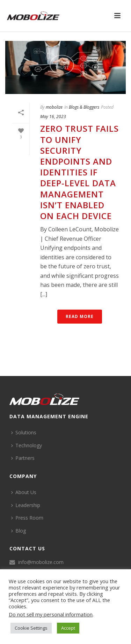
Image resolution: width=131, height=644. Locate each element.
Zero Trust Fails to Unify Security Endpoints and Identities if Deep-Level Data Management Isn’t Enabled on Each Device (79, 172)
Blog (19, 531)
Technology (27, 445)
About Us (24, 492)
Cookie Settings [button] (31, 628)
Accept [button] (68, 628)
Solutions (24, 432)
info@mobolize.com (41, 562)
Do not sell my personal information (51, 614)
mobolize (54, 107)
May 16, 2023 (53, 117)
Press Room (27, 518)
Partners (23, 458)
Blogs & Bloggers (84, 107)
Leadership (26, 505)
